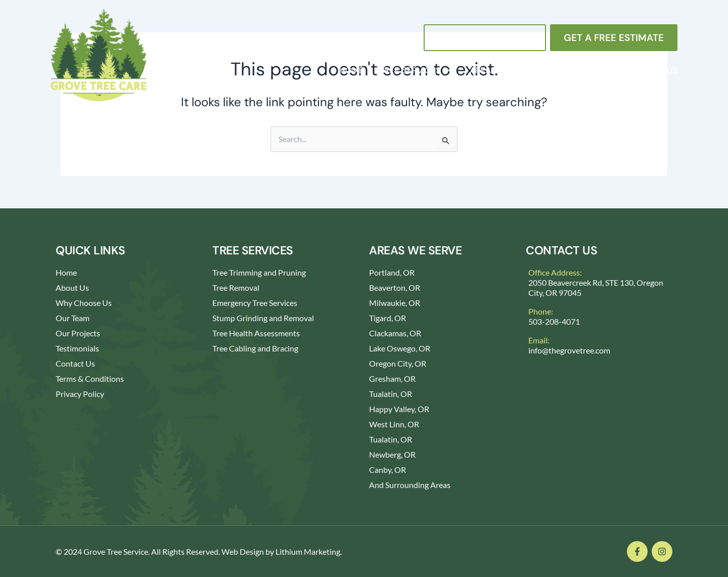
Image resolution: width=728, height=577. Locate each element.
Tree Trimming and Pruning (259, 272)
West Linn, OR (394, 424)
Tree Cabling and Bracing (255, 348)
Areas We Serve (505, 70)
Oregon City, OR (398, 363)
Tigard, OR (388, 318)
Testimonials (77, 348)
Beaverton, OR (395, 287)
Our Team (73, 318)
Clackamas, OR (395, 333)
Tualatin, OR (391, 394)
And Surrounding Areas (410, 485)
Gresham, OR (392, 379)
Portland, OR (392, 272)
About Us (582, 71)
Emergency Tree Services (255, 303)
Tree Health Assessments (256, 333)
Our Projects (78, 333)
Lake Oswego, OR (400, 348)
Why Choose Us (84, 303)
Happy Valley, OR (399, 409)
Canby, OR (388, 470)
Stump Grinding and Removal (263, 318)
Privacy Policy (80, 394)
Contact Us (651, 70)
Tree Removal (236, 287)
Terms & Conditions (90, 379)
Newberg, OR (392, 454)
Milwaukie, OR (395, 303)
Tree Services (417, 71)
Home (352, 70)
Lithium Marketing (308, 551)
